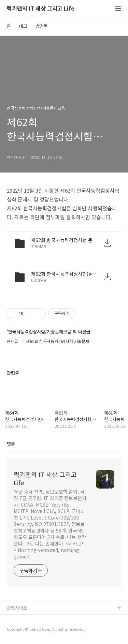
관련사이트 (17, 608)
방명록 (42, 26)
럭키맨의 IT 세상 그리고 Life (41, 9)
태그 (23, 26)
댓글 (11, 444)
